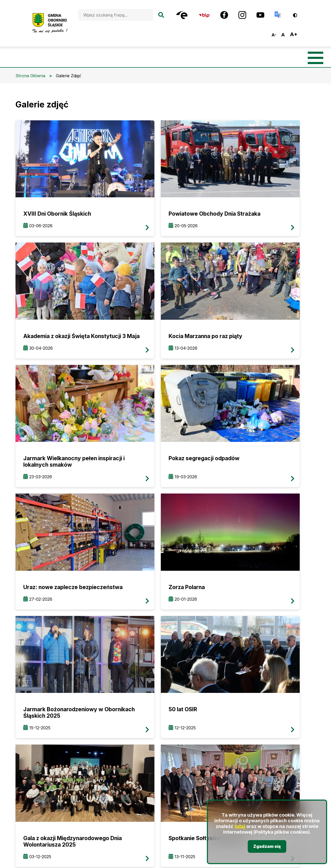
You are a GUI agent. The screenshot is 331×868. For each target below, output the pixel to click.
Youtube (176, 736)
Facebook (122, 736)
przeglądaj (63, 169)
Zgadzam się (267, 847)
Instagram (150, 736)
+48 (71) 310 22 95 (118, 705)
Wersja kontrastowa (299, 13)
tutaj (240, 827)
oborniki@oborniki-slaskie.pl (134, 715)
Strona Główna (30, 76)
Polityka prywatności (289, 754)
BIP (92, 736)
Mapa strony (282, 715)
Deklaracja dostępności (289, 735)
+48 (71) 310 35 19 (117, 695)
